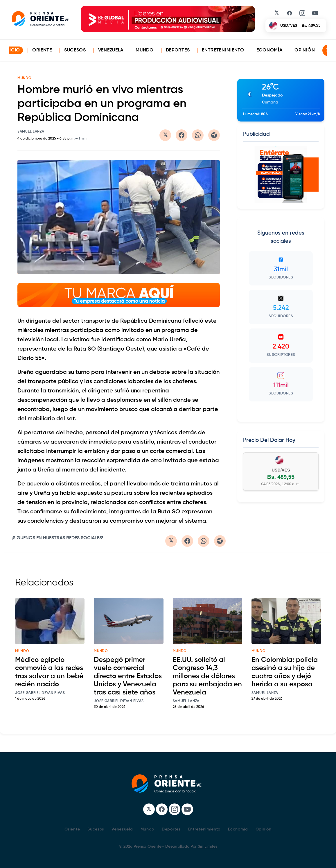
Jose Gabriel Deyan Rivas (40, 693)
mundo (22, 651)
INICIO (12, 50)
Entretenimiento (223, 50)
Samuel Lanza (31, 132)
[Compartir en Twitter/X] (165, 135)
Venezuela (111, 50)
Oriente (42, 50)
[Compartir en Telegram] (214, 135)
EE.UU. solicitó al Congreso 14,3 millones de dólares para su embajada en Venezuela (207, 676)
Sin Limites (207, 846)
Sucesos (75, 50)
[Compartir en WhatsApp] (198, 135)
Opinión (305, 50)
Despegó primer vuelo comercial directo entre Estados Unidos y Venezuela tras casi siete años (128, 676)
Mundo (145, 50)
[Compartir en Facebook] (182, 135)
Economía (269, 50)
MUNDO (25, 78)
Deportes (178, 50)
